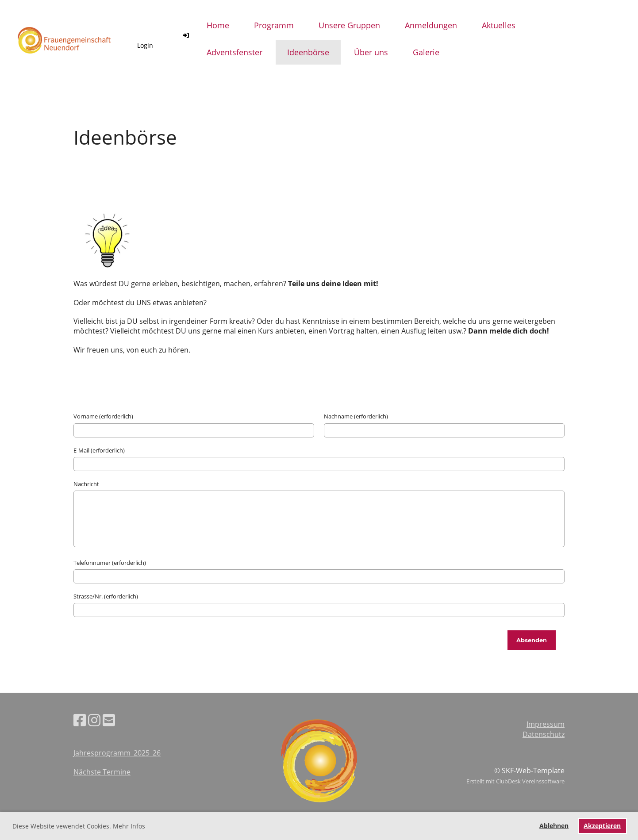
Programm (274, 25)
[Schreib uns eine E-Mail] (109, 720)
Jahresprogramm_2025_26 (117, 753)
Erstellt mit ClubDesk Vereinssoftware (515, 781)
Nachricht (86, 484)
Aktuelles (499, 25)
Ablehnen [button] (554, 826)
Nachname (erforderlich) (356, 416)
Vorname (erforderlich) (103, 416)
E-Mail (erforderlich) (99, 450)
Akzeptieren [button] (602, 826)
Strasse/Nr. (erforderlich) (106, 596)
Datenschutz (544, 734)
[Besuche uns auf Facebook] (80, 720)
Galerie (426, 52)
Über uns (371, 52)
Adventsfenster (234, 52)
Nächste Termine (102, 772)
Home (218, 25)
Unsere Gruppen (349, 25)
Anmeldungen (431, 25)
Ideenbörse (308, 52)
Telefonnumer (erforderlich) (110, 563)
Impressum (546, 724)
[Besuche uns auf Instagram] (94, 720)
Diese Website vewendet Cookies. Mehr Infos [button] (79, 826)
